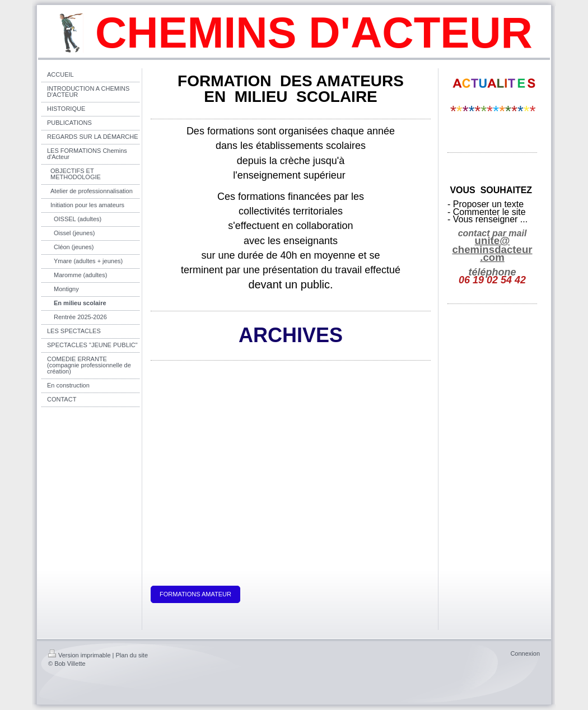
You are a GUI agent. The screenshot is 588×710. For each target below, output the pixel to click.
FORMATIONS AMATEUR (195, 594)
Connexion (525, 653)
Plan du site (132, 655)
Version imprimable (80, 655)
